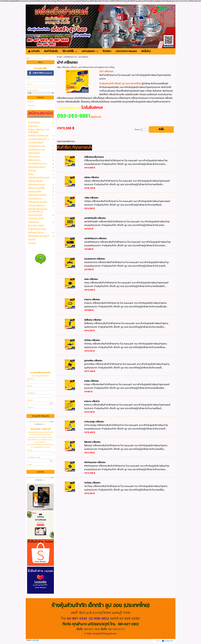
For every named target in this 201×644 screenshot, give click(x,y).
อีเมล (29, 78)
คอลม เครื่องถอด (91, 279)
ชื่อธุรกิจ (30, 386)
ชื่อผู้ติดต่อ (30, 379)
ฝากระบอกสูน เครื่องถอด (94, 422)
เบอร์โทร (30, 465)
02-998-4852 (99, 619)
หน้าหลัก (59, 57)
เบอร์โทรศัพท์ (31, 393)
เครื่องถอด (65, 67)
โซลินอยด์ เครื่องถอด (92, 442)
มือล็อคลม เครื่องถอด (93, 320)
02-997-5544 (77, 619)
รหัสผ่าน (30, 84)
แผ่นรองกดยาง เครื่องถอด (95, 259)
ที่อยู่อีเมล (30, 400)
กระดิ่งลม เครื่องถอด (92, 483)
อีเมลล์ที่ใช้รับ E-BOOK (34, 457)
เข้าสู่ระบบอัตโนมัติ (33, 90)
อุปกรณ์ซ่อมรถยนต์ (86, 67)
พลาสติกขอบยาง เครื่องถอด (95, 239)
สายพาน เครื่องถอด (92, 300)
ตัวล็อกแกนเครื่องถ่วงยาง (94, 157)
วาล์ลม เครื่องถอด (91, 198)
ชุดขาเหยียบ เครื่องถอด (93, 361)
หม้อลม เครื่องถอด (92, 178)
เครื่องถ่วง (74, 67)
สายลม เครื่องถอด (92, 381)
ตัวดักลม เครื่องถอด (92, 340)
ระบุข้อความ (31, 407)
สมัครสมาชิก (31, 106)
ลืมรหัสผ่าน (30, 102)
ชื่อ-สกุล (30, 450)
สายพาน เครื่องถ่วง (92, 401)
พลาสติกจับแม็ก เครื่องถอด (95, 218)
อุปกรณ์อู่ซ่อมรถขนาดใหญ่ (104, 67)
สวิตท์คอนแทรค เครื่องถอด (95, 463)
